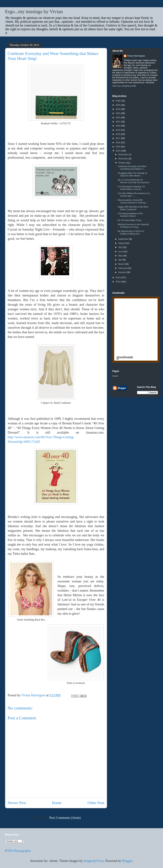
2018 (118, 134)
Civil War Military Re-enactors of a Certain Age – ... (134, 195)
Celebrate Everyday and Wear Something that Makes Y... (132, 168)
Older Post (96, 803)
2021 (118, 122)
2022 (118, 117)
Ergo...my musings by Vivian (34, 11)
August (122, 243)
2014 (118, 151)
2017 (118, 138)
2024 (118, 109)
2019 (118, 130)
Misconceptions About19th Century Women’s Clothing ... (133, 201)
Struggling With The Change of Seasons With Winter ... (132, 174)
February (123, 268)
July (120, 247)
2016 (118, 142)
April (121, 260)
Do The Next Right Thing (129, 220)
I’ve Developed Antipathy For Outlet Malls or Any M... (131, 188)
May (120, 256)
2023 (118, 113)
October (122, 163)
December (123, 154)
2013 (118, 277)
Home (57, 803)
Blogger (127, 861)
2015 (118, 147)
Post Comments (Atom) (65, 818)
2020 (118, 126)
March (121, 264)
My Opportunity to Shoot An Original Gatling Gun (131, 232)
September (124, 239)
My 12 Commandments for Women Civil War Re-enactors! (134, 181)
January (122, 272)
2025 (118, 105)
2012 (118, 282)
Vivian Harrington (136, 56)
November (123, 159)
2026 (118, 101)
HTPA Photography (18, 851)
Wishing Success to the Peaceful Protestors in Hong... (133, 226)
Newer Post (17, 803)
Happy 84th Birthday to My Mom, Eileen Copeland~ (133, 208)
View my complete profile (124, 86)
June (121, 251)
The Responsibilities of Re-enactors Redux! (130, 215)
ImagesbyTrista (94, 861)
